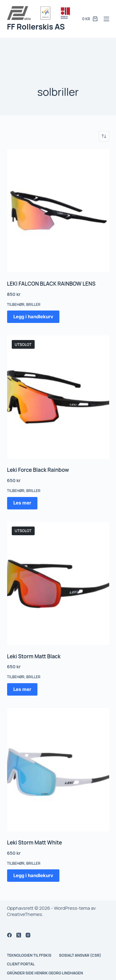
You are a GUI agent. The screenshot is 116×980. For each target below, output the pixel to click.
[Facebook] (9, 935)
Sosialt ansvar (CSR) (80, 955)
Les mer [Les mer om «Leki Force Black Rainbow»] (22, 503)
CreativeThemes (25, 914)
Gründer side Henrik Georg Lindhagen (45, 973)
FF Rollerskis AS (36, 27)
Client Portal (21, 964)
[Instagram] (28, 935)
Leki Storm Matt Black (34, 656)
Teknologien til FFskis (29, 955)
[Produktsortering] (104, 136)
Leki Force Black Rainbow (38, 470)
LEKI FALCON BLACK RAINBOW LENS (51, 284)
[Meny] (106, 19)
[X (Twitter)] (19, 935)
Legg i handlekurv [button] (33, 317)
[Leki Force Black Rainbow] (58, 397)
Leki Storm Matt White (35, 842)
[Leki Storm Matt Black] (58, 583)
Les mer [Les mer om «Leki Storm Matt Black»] (22, 689)
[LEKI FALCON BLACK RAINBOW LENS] (58, 211)
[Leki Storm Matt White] (58, 770)
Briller (33, 304)
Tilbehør (16, 304)
